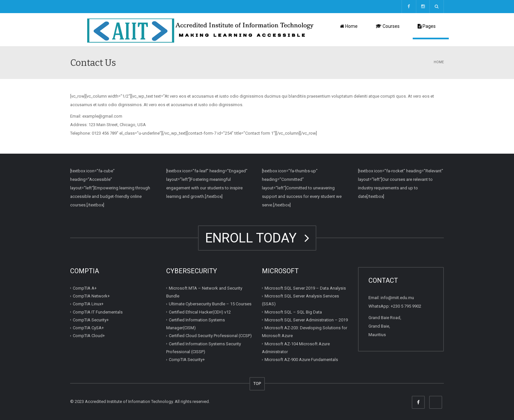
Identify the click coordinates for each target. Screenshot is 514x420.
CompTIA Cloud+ (89, 336)
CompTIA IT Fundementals (98, 312)
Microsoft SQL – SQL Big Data (293, 312)
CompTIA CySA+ (88, 328)
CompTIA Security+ (91, 320)
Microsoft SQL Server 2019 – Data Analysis (305, 288)
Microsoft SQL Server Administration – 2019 (306, 320)
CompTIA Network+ (91, 296)
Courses (388, 26)
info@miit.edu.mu (397, 298)
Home (349, 26)
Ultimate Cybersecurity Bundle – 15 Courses (210, 304)
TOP (257, 383)
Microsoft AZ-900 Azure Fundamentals (301, 360)
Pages (427, 26)
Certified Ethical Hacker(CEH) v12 (200, 312)
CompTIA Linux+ (88, 304)
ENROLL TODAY (257, 238)
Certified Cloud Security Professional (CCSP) (210, 336)
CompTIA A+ (85, 288)
